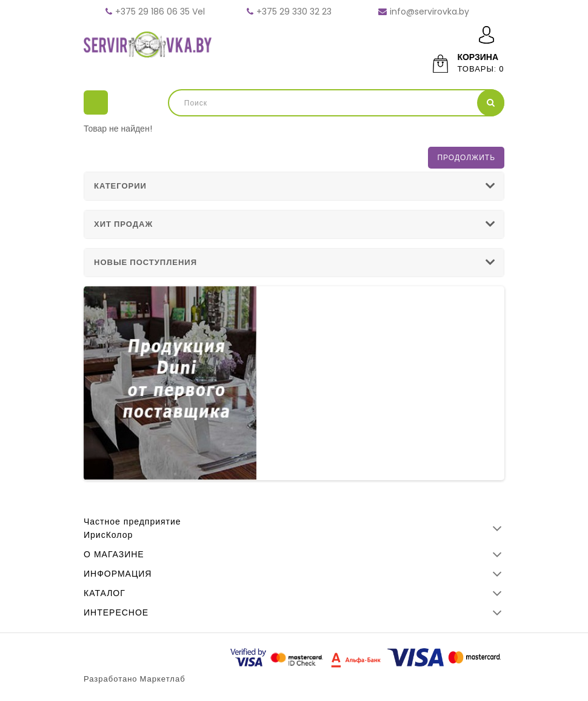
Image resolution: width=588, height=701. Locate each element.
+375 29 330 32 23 (294, 12)
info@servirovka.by (429, 12)
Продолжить (466, 157)
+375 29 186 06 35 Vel (160, 12)
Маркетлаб (163, 679)
